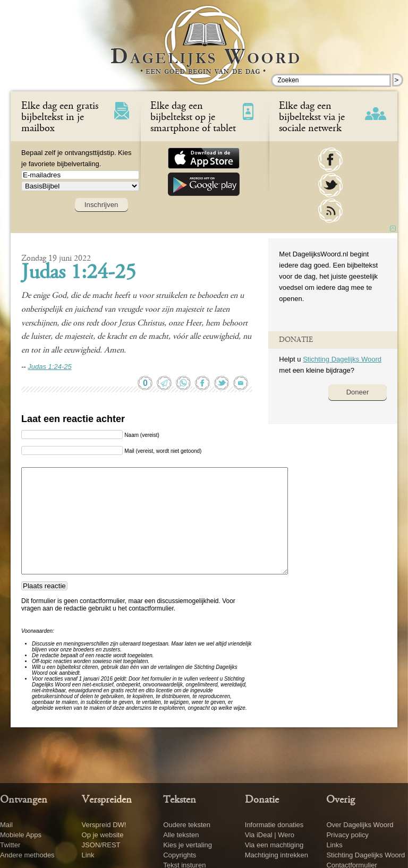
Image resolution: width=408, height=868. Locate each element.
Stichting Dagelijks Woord (342, 359)
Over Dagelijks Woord (360, 825)
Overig (341, 800)
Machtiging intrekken (277, 855)
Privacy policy (347, 835)
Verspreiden (107, 800)
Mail (6, 825)
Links (334, 845)
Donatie (262, 800)
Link (88, 855)
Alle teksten (181, 835)
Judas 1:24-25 (79, 273)
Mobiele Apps (21, 835)
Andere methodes (27, 855)
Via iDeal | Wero (270, 835)
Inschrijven (101, 205)
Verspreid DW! (104, 825)
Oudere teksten (187, 825)
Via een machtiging (274, 845)
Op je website (103, 835)
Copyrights (180, 855)
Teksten (180, 800)
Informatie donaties (274, 825)
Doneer (358, 392)
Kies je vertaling (188, 845)
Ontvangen (24, 800)
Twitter (10, 845)
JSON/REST (101, 845)
